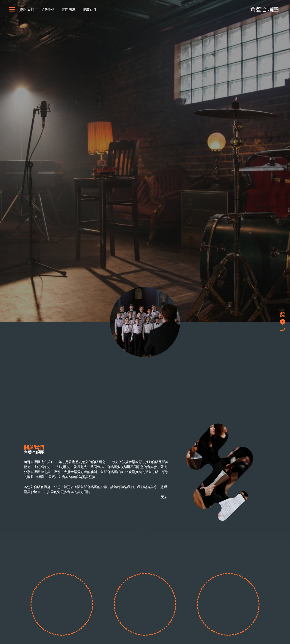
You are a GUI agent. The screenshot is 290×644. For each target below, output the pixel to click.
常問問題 (68, 9)
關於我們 (27, 9)
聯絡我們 (89, 9)
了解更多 (48, 9)
